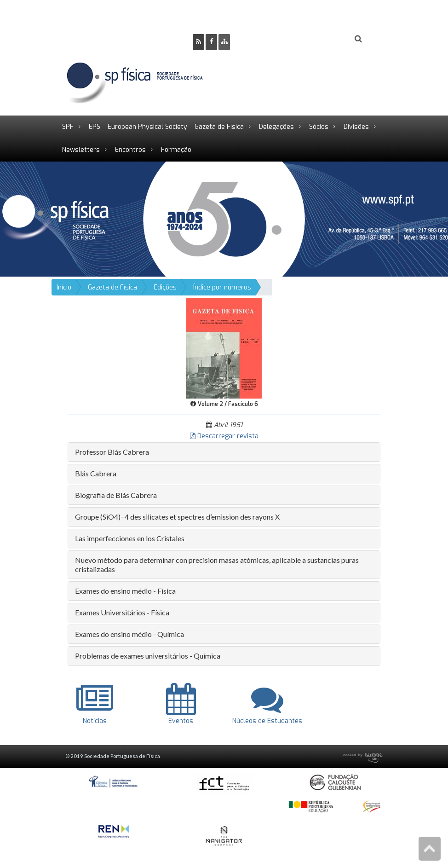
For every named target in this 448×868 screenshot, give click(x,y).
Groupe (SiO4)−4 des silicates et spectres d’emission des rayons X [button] (177, 517)
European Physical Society (147, 127)
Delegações (276, 127)
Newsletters (81, 150)
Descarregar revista (224, 436)
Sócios (319, 127)
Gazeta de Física (219, 127)
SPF (68, 127)
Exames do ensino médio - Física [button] (125, 591)
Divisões (356, 127)
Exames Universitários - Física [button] (122, 612)
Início (64, 287)
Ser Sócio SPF (268, 39)
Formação (176, 150)
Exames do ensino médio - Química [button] (129, 634)
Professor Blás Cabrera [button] (112, 452)
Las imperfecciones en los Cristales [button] (130, 538)
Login (321, 39)
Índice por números (222, 287)
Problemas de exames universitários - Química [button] (148, 656)
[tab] (224, 452)
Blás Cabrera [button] (96, 473)
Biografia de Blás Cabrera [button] (116, 495)
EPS (95, 127)
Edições (165, 287)
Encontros (130, 150)
